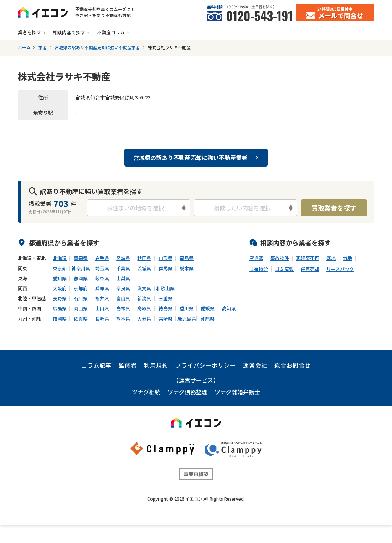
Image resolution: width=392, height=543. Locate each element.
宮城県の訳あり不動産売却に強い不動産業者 (97, 47)
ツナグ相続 (146, 392)
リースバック (340, 269)
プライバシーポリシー (206, 365)
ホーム (24, 47)
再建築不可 (308, 258)
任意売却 (310, 269)
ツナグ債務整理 (187, 392)
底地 (331, 258)
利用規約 (156, 365)
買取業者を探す (334, 208)
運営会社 (255, 365)
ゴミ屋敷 (284, 269)
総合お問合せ (293, 365)
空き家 (256, 258)
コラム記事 (96, 365)
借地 (347, 258)
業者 (43, 47)
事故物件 (280, 258)
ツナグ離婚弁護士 (237, 392)
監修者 (128, 365)
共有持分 (259, 269)
